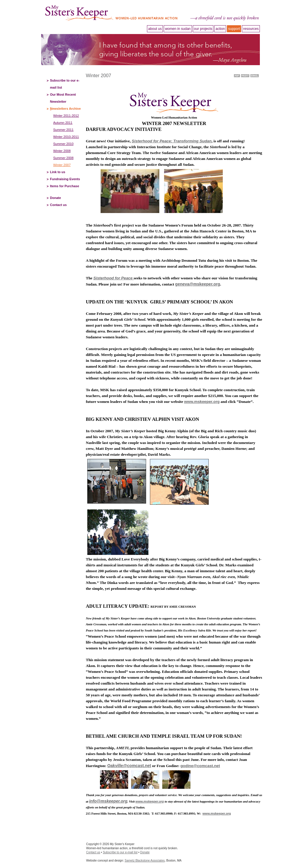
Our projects (203, 29)
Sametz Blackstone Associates (145, 861)
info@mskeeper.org (108, 801)
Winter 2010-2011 (66, 137)
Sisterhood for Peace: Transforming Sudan (172, 141)
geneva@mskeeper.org (198, 284)
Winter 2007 (62, 165)
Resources (251, 29)
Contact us (58, 205)
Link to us (58, 172)
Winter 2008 (62, 151)
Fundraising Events (65, 179)
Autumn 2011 (63, 123)
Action (220, 29)
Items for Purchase (65, 186)
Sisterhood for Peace (114, 278)
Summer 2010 (63, 144)
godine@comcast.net (200, 766)
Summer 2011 (63, 130)
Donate (55, 198)
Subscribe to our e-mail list (120, 852)
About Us (155, 29)
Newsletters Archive (65, 109)
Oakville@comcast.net (129, 766)
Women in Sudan (178, 29)
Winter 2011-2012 (66, 116)
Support (234, 29)
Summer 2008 (63, 158)
